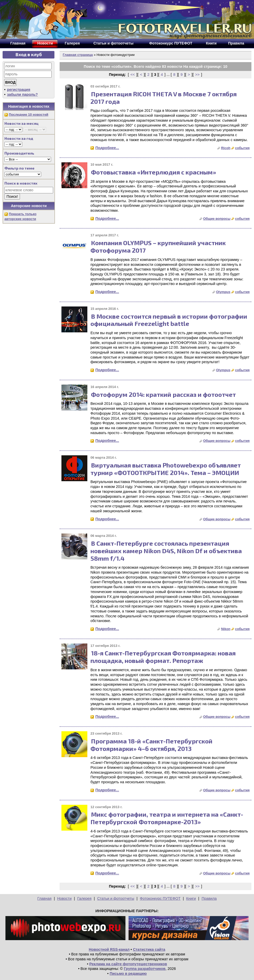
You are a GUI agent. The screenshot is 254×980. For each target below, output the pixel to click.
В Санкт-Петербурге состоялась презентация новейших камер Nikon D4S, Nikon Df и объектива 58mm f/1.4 (166, 551)
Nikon (226, 629)
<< (133, 75)
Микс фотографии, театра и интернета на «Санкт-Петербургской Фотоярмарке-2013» (167, 818)
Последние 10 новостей (29, 115)
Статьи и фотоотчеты (116, 898)
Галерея (84, 898)
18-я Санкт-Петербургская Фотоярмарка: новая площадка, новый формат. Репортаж (163, 657)
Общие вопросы (217, 219)
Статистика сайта (149, 949)
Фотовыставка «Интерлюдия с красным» (154, 172)
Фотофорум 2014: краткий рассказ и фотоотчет (163, 394)
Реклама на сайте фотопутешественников (128, 964)
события (242, 148)
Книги (191, 898)
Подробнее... (107, 148)
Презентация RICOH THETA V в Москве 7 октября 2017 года (164, 98)
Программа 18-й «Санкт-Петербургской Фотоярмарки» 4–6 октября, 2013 (151, 745)
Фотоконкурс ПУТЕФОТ (160, 898)
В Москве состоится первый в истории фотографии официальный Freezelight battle (169, 320)
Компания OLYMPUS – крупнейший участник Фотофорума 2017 (158, 246)
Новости (64, 898)
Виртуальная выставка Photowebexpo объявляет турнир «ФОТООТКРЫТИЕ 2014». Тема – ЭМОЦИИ (166, 469)
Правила (209, 898)
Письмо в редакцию (128, 974)
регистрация (19, 90)
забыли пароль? (22, 94)
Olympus (223, 292)
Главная (44, 898)
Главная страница (78, 55)
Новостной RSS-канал (109, 949)
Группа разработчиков (145, 969)
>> (197, 75)
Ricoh (226, 148)
